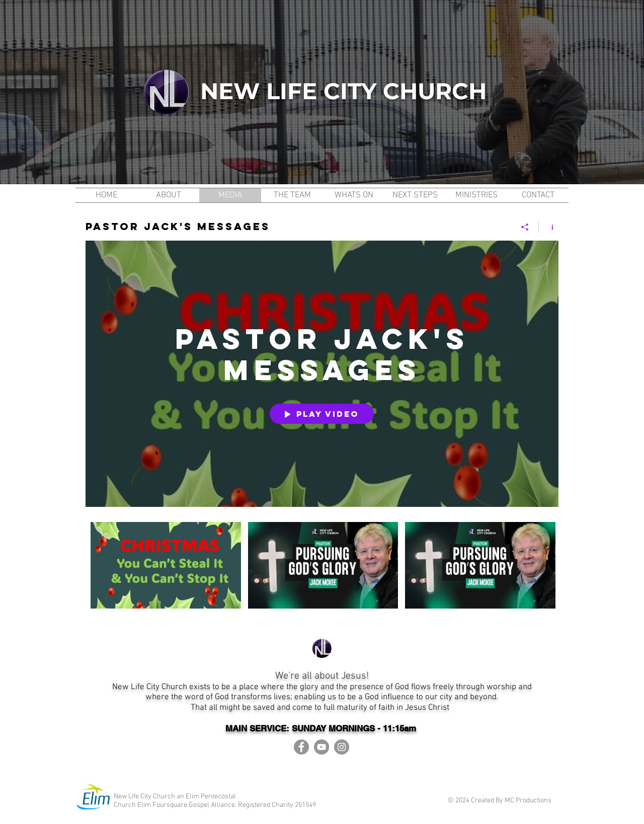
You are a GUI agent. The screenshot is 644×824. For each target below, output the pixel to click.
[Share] (525, 227)
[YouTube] (321, 747)
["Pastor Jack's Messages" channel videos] (322, 572)
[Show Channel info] (549, 227)
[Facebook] (301, 747)
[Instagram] (342, 747)
